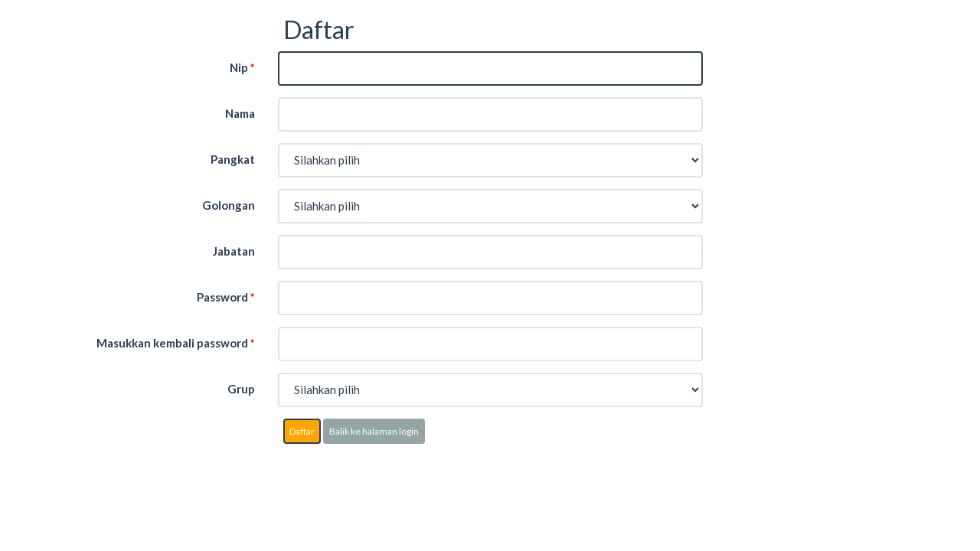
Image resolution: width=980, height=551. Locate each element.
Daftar (302, 431)
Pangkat (233, 159)
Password (226, 297)
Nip (242, 67)
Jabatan (234, 251)
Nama (240, 113)
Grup (241, 389)
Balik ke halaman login (374, 431)
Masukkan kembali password (176, 343)
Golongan (229, 205)
